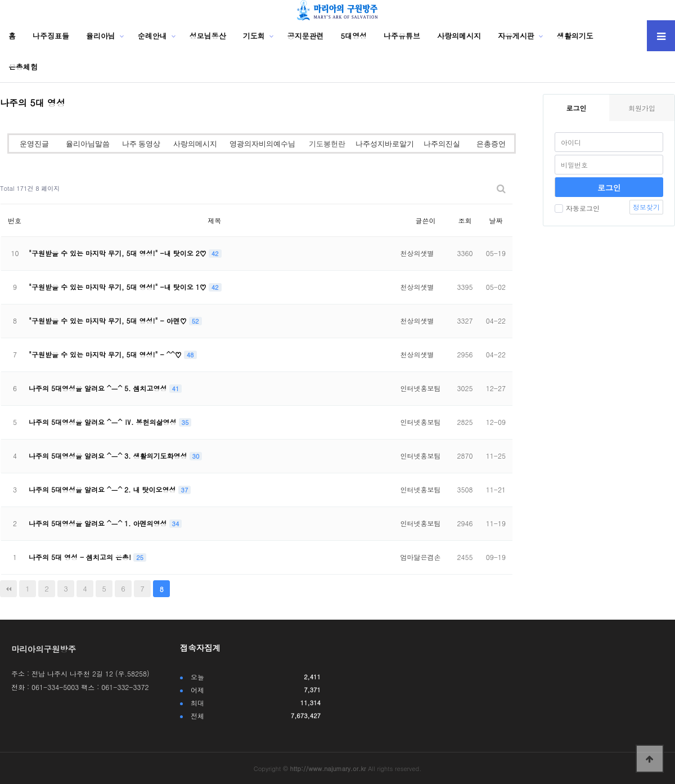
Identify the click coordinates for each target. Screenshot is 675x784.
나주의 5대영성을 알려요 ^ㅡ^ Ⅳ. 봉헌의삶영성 (104, 422)
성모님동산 (208, 36)
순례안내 (152, 36)
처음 (8, 589)
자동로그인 (577, 208)
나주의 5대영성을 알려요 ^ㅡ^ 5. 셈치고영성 (99, 388)
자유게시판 (516, 36)
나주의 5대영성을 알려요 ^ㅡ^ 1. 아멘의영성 (99, 523)
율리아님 (101, 36)
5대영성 (354, 36)
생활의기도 (575, 36)
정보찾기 (646, 207)
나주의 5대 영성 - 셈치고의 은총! (81, 557)
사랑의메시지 (459, 36)
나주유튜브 (402, 36)
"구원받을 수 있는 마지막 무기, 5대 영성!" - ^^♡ (106, 354)
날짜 (496, 220)
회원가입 (642, 108)
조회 (465, 220)
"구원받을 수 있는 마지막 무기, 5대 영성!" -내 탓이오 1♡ (119, 287)
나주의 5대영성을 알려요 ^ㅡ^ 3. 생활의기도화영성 (109, 456)
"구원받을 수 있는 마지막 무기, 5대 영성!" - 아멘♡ (109, 321)
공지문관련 (306, 36)
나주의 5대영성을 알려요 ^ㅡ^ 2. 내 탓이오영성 (103, 489)
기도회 (254, 36)
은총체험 (23, 67)
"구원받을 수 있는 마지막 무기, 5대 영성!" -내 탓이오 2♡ (119, 253)
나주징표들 (51, 36)
